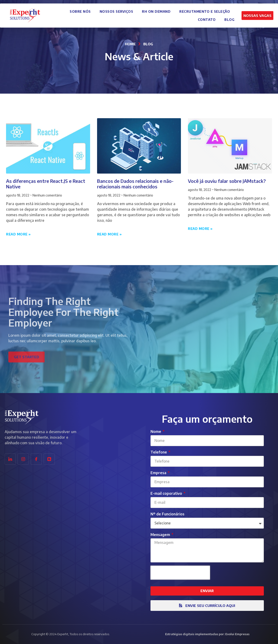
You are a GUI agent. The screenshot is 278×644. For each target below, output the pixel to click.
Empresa (159, 473)
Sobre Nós (80, 10)
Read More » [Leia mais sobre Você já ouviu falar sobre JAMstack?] (200, 229)
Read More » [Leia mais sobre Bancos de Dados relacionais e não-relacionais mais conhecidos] (110, 234)
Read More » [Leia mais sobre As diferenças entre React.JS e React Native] (18, 234)
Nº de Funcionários (167, 514)
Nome (156, 431)
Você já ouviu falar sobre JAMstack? (227, 181)
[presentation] (180, 573)
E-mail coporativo (167, 493)
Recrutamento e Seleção (205, 10)
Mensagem (161, 535)
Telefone (159, 452)
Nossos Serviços (116, 10)
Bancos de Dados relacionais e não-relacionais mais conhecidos (135, 184)
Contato (207, 18)
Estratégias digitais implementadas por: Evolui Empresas (207, 634)
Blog (229, 18)
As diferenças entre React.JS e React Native (46, 184)
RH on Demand (156, 10)
